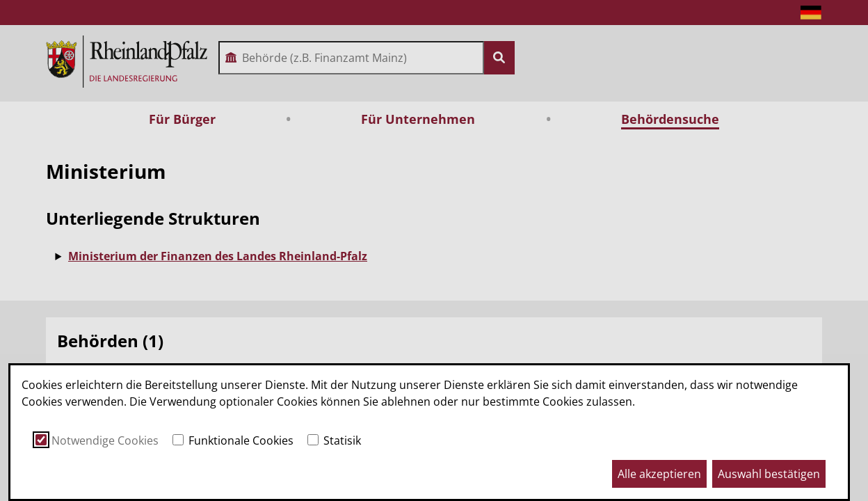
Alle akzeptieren (659, 474)
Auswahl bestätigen (769, 474)
